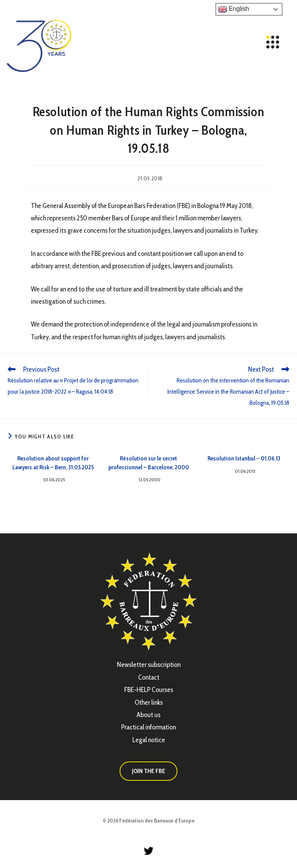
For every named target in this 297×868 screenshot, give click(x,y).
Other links (149, 702)
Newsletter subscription (149, 665)
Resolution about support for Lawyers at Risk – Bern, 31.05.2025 (53, 463)
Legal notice (149, 740)
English (234, 9)
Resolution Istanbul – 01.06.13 (244, 458)
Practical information (148, 727)
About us (148, 715)
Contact (149, 677)
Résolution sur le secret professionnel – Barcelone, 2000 (149, 463)
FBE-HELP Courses (149, 690)
